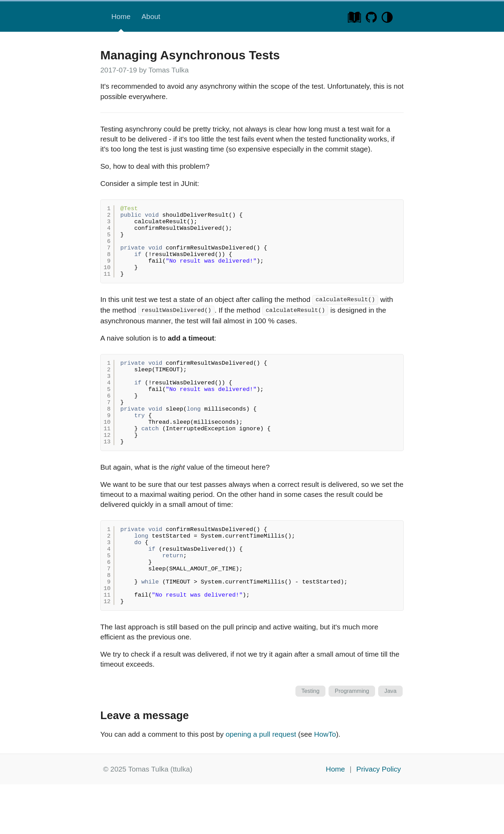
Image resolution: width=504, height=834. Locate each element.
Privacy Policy (379, 819)
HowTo (325, 784)
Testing (310, 741)
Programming (352, 741)
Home (121, 16)
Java (390, 741)
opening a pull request (261, 784)
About (151, 16)
